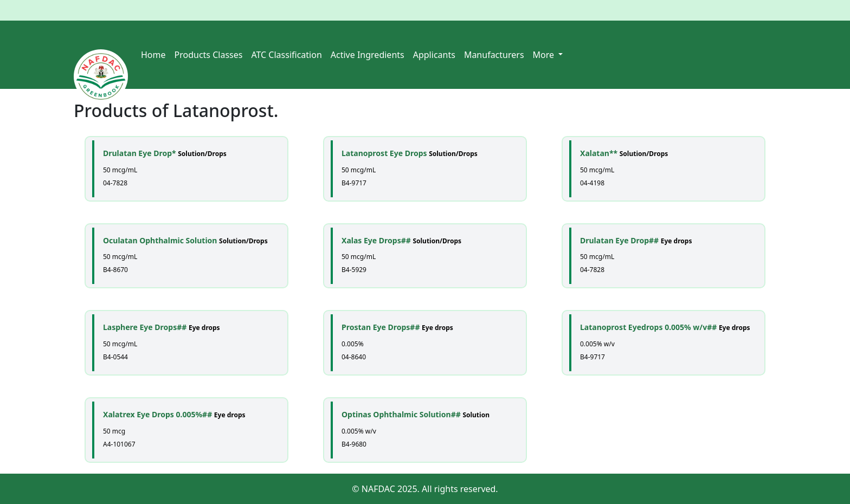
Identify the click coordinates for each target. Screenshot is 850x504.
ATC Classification (286, 55)
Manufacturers (494, 55)
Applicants (434, 55)
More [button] (545, 55)
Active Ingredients (368, 55)
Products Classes (209, 55)
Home (153, 55)
